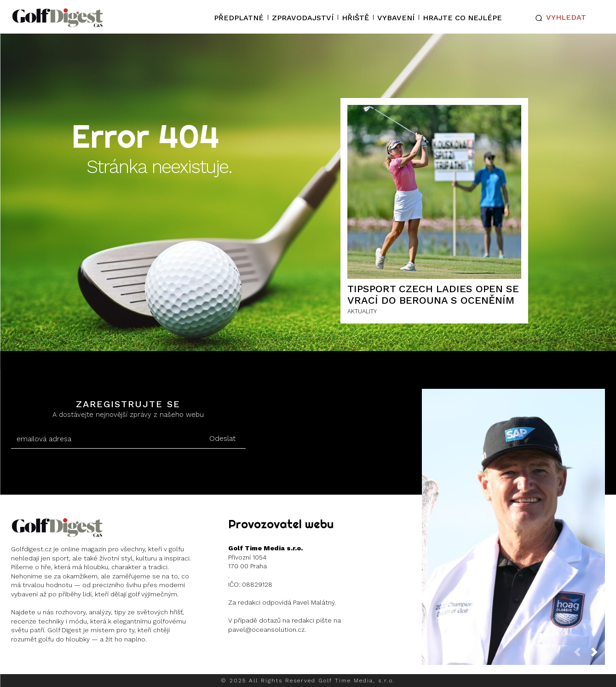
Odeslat (222, 438)
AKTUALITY (362, 311)
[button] (558, 18)
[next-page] (598, 655)
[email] (105, 439)
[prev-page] (581, 655)
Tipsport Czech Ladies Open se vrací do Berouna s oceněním (433, 294)
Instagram (47, 663)
